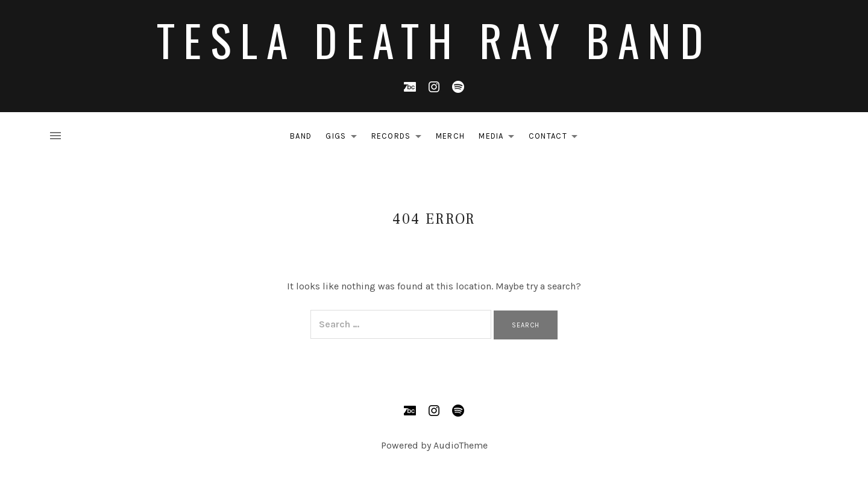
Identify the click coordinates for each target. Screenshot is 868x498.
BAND (301, 136)
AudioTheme (461, 445)
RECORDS (400, 138)
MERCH (451, 136)
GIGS (344, 138)
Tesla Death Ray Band (434, 39)
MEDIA (500, 138)
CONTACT (556, 138)
